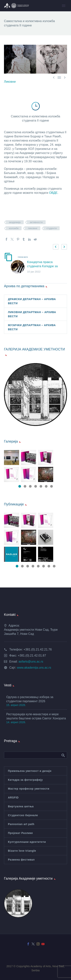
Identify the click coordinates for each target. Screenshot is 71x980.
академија (15, 222)
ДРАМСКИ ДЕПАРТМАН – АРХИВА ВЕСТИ (32, 301)
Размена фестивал (21, 860)
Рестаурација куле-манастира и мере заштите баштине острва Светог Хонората (36, 716)
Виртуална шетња (21, 806)
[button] (56, 247)
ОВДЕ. (54, 193)
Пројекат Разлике (20, 833)
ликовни (32, 228)
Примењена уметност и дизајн (30, 771)
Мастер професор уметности (29, 789)
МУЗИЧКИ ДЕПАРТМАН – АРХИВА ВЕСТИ (32, 327)
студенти (52, 228)
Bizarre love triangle (22, 851)
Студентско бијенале (23, 815)
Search (63, 755)
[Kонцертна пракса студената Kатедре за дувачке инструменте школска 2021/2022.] (19, 267)
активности (36, 222)
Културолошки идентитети (27, 842)
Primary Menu (64, 6)
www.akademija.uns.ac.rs (34, 668)
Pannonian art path (21, 824)
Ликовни (10, 82)
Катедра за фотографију (25, 780)
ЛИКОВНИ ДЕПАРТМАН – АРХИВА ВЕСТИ (32, 314)
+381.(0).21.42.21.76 (38, 649)
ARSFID (13, 798)
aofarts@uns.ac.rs (31, 662)
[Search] (35, 755)
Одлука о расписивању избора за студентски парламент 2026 (30, 699)
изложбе (14, 228)
